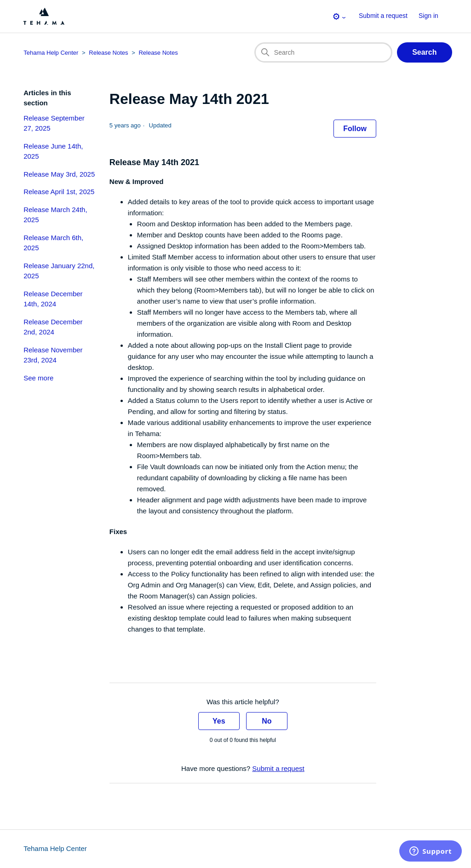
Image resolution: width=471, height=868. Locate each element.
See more (38, 378)
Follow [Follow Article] (355, 129)
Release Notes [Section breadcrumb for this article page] (158, 53)
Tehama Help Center (55, 848)
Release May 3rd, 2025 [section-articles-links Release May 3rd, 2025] (59, 174)
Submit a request (383, 16)
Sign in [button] (428, 16)
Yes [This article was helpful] (219, 721)
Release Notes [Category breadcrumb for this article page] (108, 53)
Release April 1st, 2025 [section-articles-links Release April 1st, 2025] (59, 192)
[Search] (323, 52)
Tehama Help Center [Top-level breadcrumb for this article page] (51, 53)
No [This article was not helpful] (267, 721)
